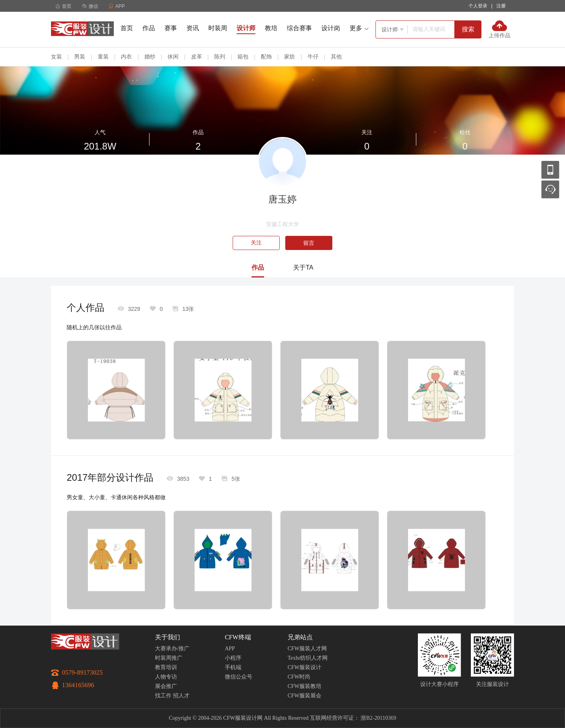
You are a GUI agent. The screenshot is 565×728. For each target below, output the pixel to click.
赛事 (171, 28)
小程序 (233, 658)
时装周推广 (169, 658)
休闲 (173, 57)
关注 (256, 243)
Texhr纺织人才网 (308, 658)
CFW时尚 (299, 677)
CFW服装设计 (304, 667)
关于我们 (168, 637)
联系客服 (550, 189)
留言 (309, 243)
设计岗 (331, 28)
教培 (271, 28)
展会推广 (166, 686)
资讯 (193, 28)
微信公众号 (239, 677)
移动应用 (550, 170)
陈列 (220, 57)
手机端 (233, 667)
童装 (103, 57)
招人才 (181, 696)
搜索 (468, 29)
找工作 (163, 696)
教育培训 (166, 667)
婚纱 (150, 57)
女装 (56, 57)
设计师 (246, 28)
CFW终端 (238, 637)
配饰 (266, 57)
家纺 (290, 57)
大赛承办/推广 (172, 649)
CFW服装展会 (304, 696)
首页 (63, 6)
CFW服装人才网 (307, 649)
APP (230, 649)
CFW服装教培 (304, 686)
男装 (80, 57)
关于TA (303, 267)
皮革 (197, 57)
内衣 (126, 57)
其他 (336, 57)
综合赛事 (299, 28)
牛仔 (313, 57)
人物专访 (166, 677)
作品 (149, 28)
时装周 (218, 28)
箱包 (243, 57)
